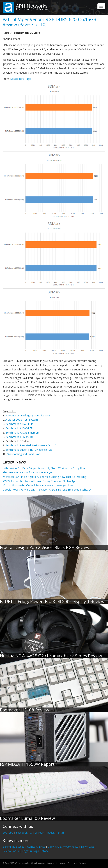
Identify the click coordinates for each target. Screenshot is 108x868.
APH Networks (32, 6)
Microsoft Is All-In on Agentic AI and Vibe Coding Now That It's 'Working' (45, 477)
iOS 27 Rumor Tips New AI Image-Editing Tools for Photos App (39, 481)
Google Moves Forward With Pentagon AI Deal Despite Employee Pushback (47, 490)
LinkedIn (40, 833)
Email (61, 833)
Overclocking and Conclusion (24, 454)
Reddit (51, 833)
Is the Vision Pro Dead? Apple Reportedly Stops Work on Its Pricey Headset (46, 468)
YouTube (8, 833)
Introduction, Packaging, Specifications (28, 415)
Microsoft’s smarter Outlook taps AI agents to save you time (38, 485)
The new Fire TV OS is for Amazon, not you (28, 472)
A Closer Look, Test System (22, 420)
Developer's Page (20, 79)
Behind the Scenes (13, 847)
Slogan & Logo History (35, 851)
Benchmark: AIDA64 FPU (20, 428)
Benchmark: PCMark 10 (19, 437)
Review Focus (11, 851)
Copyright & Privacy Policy (63, 847)
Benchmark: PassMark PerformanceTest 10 (31, 445)
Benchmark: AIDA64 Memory (22, 433)
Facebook (22, 833)
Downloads (88, 847)
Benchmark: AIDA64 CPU (20, 424)
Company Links (36, 847)
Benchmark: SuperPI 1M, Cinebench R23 (29, 450)
